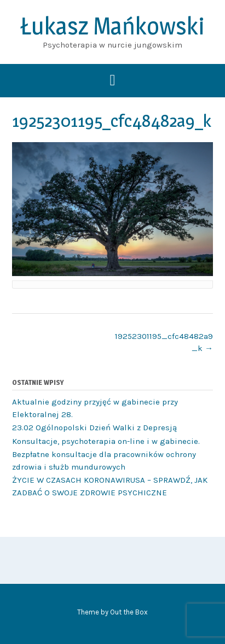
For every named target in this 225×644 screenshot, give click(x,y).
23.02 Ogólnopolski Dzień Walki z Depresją (94, 428)
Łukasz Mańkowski (112, 26)
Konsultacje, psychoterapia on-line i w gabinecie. (106, 441)
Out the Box (129, 612)
